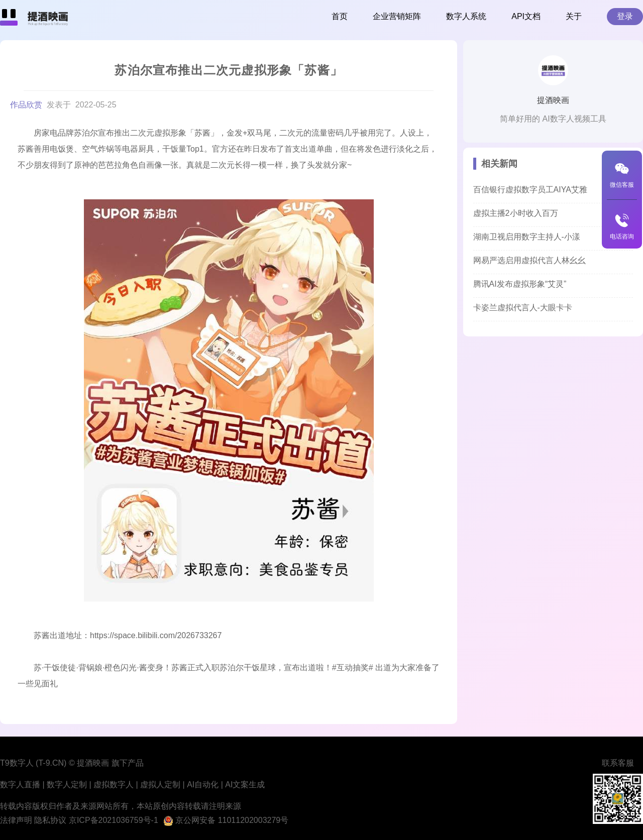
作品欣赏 (27, 105)
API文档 (526, 16)
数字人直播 (20, 785)
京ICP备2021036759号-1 (114, 820)
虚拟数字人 (114, 785)
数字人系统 (466, 16)
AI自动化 (203, 785)
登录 (625, 16)
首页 (340, 16)
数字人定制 (67, 785)
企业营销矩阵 (397, 16)
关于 (574, 16)
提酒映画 (553, 100)
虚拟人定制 (160, 785)
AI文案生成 (245, 785)
